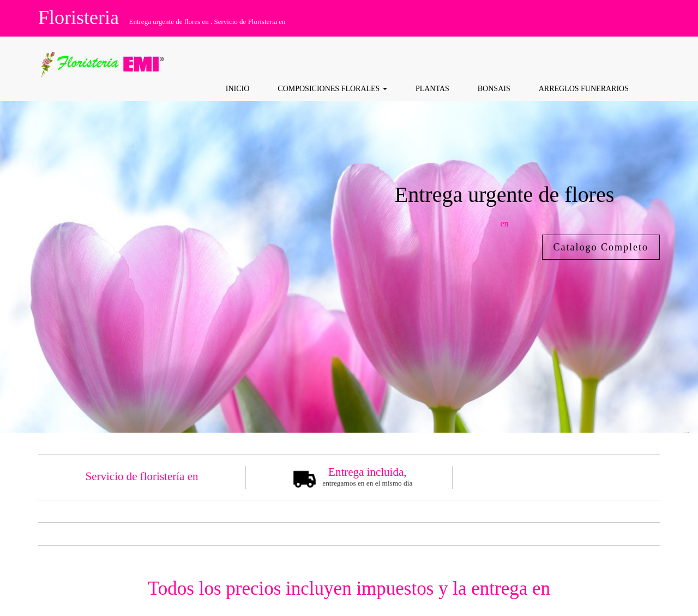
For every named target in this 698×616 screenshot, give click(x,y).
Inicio (238, 89)
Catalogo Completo (601, 247)
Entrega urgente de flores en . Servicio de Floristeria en (207, 22)
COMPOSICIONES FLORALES (332, 89)
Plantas (432, 89)
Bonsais (494, 89)
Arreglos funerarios (584, 89)
